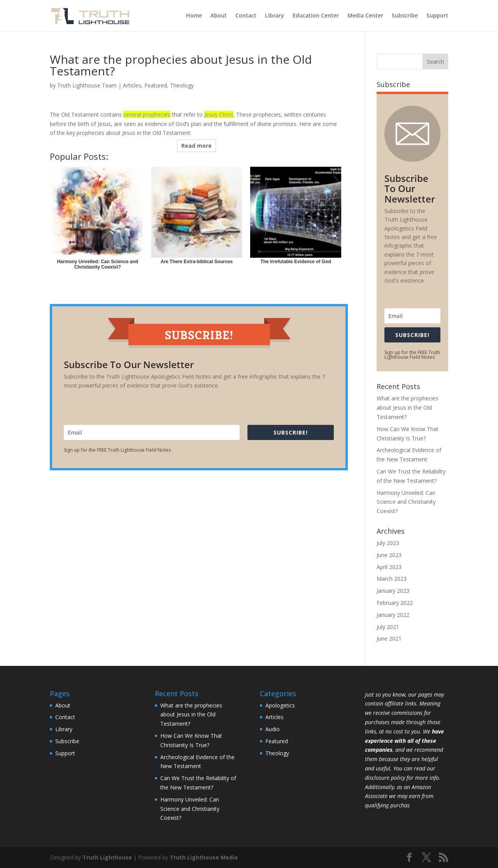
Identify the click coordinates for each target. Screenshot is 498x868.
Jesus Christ (219, 114)
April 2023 (389, 567)
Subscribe (405, 16)
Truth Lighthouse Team (87, 85)
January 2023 (393, 591)
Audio (273, 729)
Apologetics (280, 705)
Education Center (316, 16)
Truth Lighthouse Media (204, 857)
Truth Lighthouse (107, 857)
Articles (132, 85)
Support (437, 16)
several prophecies (147, 114)
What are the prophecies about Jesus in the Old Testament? (408, 408)
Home (194, 16)
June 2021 (389, 638)
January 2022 (393, 615)
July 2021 (388, 627)
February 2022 (395, 603)
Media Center (365, 16)
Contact (246, 16)
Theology (182, 85)
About (219, 16)
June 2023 (389, 555)
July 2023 (388, 543)
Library (274, 16)
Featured (156, 85)
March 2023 (392, 579)
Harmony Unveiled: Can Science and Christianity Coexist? (406, 502)
